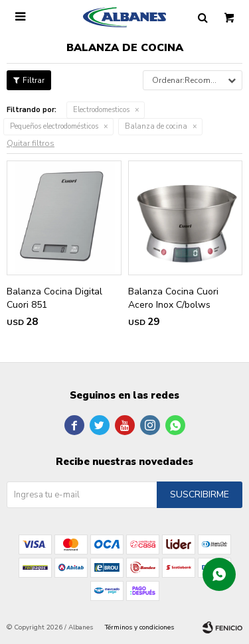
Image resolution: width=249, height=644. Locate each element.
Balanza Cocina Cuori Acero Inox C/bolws (173, 298)
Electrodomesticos (101, 110)
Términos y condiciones (139, 627)
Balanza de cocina (156, 126)
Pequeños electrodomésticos (54, 126)
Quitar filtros (31, 143)
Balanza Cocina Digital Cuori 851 (54, 298)
